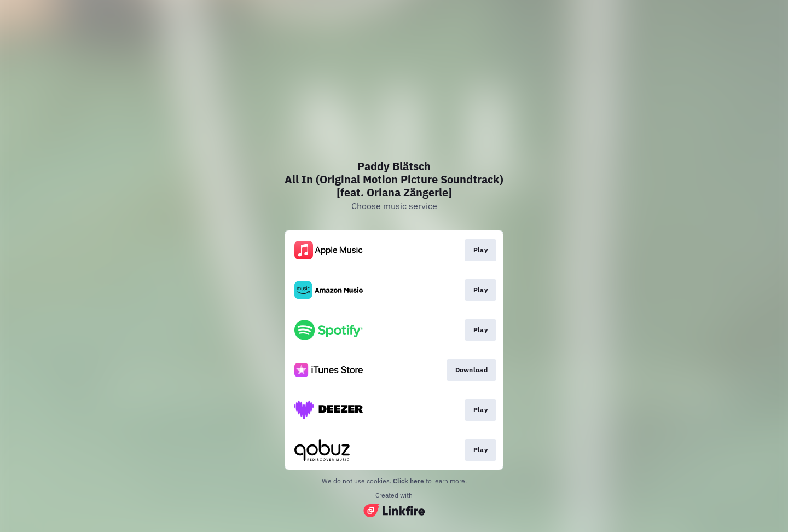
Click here (409, 481)
